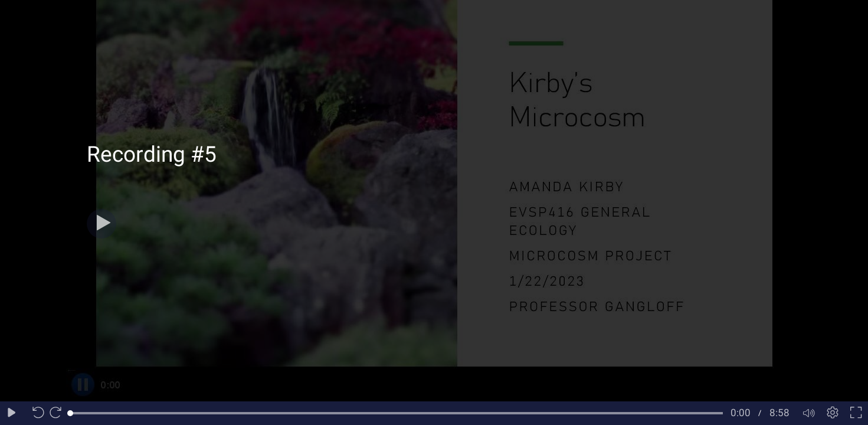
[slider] (397, 413)
